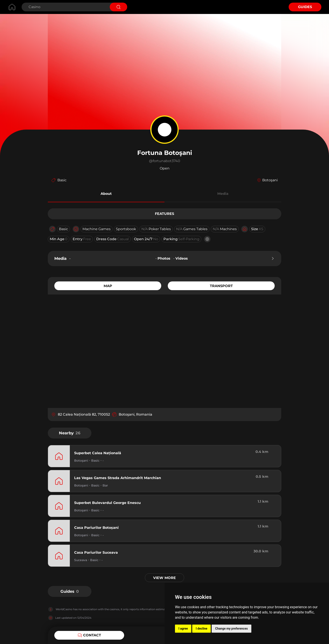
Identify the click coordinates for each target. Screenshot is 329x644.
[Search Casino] (65, 7)
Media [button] (223, 194)
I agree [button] (183, 629)
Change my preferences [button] (231, 629)
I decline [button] (201, 629)
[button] (106, 194)
